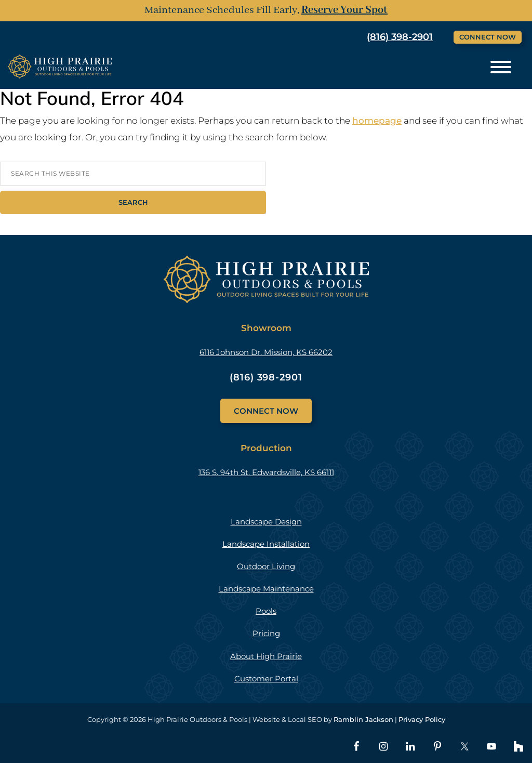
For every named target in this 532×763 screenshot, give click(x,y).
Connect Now (488, 37)
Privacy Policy (422, 719)
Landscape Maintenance (266, 589)
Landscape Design (266, 522)
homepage (377, 121)
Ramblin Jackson (363, 719)
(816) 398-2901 (400, 37)
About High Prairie (266, 656)
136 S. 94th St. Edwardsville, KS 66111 (266, 472)
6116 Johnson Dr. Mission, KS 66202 (266, 352)
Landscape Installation (266, 544)
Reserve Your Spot (344, 10)
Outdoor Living (266, 566)
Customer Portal (266, 679)
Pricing (266, 633)
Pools (266, 611)
